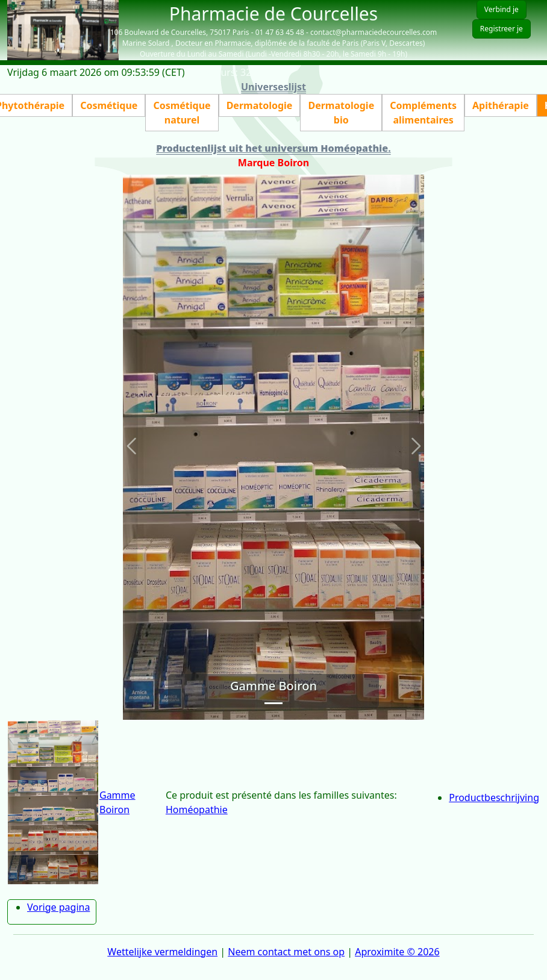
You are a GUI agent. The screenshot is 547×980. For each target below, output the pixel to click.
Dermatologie (260, 105)
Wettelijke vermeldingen (162, 952)
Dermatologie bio (341, 113)
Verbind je (502, 9)
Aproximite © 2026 (397, 952)
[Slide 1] (273, 703)
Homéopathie (197, 810)
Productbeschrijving (494, 797)
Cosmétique (109, 105)
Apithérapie (501, 105)
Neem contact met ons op (286, 952)
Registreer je (502, 29)
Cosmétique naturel (182, 113)
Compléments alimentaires (423, 113)
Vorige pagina (58, 907)
